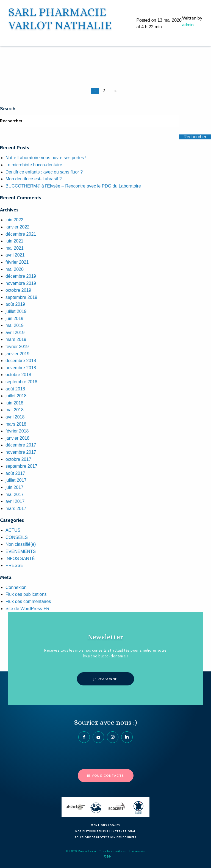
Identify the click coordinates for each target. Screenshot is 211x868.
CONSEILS (17, 537)
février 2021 (17, 262)
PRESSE (14, 565)
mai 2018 (15, 410)
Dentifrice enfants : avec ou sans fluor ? (44, 172)
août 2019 (15, 304)
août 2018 (15, 389)
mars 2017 (16, 509)
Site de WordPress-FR (27, 609)
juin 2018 (14, 403)
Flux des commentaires (28, 601)
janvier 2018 (17, 438)
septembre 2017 (21, 466)
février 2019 (17, 347)
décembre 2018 (21, 361)
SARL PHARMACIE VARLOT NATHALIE (60, 19)
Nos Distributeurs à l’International (105, 831)
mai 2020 (15, 269)
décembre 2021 (21, 234)
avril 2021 (15, 255)
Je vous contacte (106, 775)
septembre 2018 (21, 382)
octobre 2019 (18, 290)
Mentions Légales (105, 825)
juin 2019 (14, 319)
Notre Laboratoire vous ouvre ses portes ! (46, 158)
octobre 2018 (18, 375)
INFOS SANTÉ (20, 559)
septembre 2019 (21, 297)
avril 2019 (15, 333)
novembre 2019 (21, 283)
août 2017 (15, 473)
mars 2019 (16, 339)
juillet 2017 (16, 480)
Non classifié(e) (21, 544)
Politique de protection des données (106, 837)
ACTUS (13, 530)
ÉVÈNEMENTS (21, 551)
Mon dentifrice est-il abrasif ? (34, 179)
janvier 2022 (17, 227)
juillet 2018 (16, 396)
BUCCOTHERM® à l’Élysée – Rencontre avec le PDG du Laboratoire (73, 186)
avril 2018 (15, 417)
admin (188, 25)
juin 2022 (14, 220)
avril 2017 (15, 501)
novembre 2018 (21, 368)
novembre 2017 (21, 452)
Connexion (16, 587)
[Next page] (115, 91)
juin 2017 (14, 487)
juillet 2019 (16, 311)
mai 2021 (15, 248)
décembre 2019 (21, 276)
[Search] (89, 121)
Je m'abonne (105, 679)
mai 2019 (15, 325)
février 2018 (17, 431)
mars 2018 (16, 424)
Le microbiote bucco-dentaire (34, 165)
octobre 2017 (18, 459)
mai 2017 (15, 494)
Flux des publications (26, 594)
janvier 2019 (17, 354)
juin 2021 (14, 241)
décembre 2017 (21, 445)
